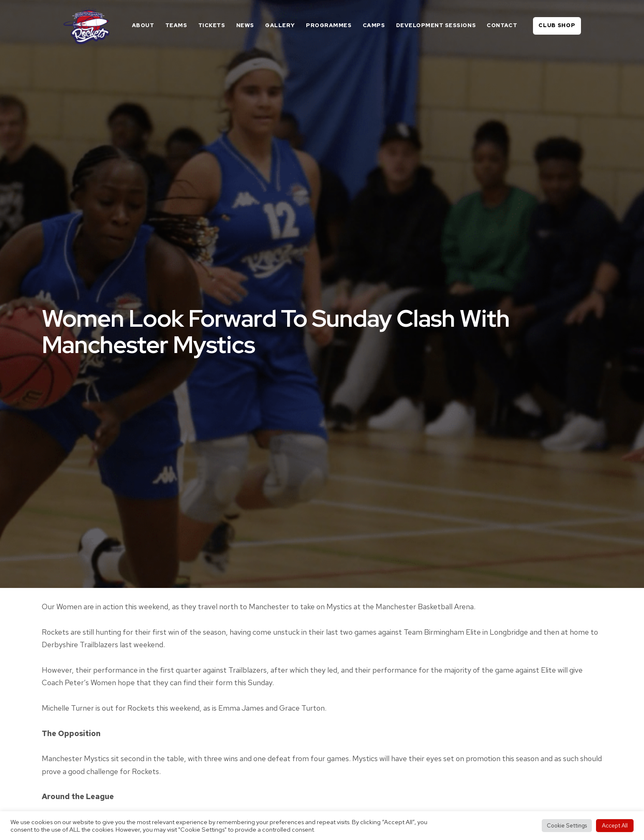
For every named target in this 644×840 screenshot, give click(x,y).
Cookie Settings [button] (567, 826)
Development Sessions (436, 25)
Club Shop (557, 25)
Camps (374, 25)
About (143, 25)
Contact (502, 25)
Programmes (329, 25)
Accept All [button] (615, 825)
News (245, 25)
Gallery (280, 25)
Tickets (212, 25)
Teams (176, 25)
